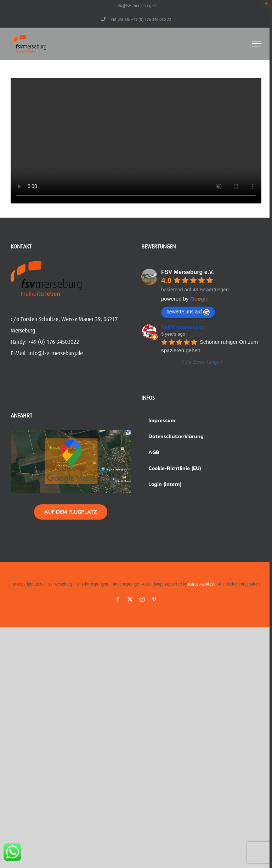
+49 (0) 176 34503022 (53, 342)
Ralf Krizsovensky (183, 327)
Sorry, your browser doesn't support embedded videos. (136, 141)
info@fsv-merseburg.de (136, 6)
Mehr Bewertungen (201, 362)
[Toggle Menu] (257, 44)
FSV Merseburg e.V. (188, 272)
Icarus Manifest (201, 584)
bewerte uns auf (188, 312)
